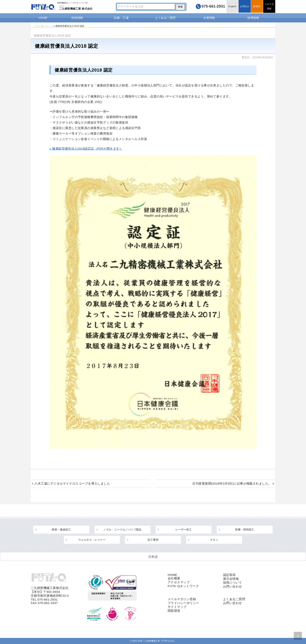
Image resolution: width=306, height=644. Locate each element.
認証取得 (229, 575)
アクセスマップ (179, 582)
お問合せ (244, 7)
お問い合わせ (233, 586)
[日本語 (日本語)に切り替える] (153, 557)
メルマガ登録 (269, 7)
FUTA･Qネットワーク (183, 586)
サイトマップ (177, 607)
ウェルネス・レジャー (92, 540)
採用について (233, 583)
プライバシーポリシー (183, 603)
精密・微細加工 (61, 530)
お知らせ (48, 26)
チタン (214, 540)
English (232, 7)
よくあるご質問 (165, 18)
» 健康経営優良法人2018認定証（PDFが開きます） (86, 149)
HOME (43, 18)
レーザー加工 (184, 530)
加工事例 (153, 540)
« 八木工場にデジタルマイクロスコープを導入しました (71, 483)
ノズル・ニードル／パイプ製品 (122, 530)
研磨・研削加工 (245, 530)
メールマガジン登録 (182, 599)
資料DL (257, 7)
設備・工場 (121, 18)
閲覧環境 (174, 611)
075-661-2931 (212, 7)
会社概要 (174, 578)
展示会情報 (231, 579)
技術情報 (77, 18)
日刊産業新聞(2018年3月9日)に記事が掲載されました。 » (233, 483)
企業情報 (209, 18)
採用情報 (253, 18)
